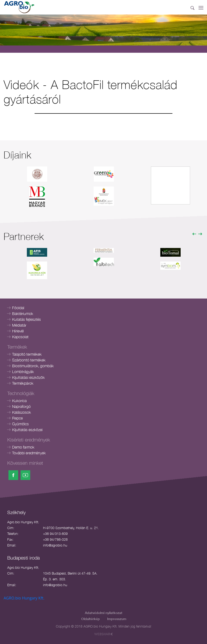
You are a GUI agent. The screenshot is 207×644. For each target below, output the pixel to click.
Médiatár (19, 325)
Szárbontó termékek (29, 360)
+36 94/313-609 (55, 534)
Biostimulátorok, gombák (33, 366)
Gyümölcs (20, 424)
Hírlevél (18, 331)
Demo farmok (23, 447)
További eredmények (29, 453)
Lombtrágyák (23, 372)
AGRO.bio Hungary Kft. (24, 598)
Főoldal (18, 308)
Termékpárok (23, 383)
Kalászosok (22, 412)
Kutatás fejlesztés (26, 319)
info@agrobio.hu (55, 545)
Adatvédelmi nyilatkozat (104, 613)
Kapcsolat (20, 337)
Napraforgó (21, 406)
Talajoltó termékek (27, 354)
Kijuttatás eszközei (27, 430)
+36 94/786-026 (55, 539)
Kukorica (19, 401)
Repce (17, 418)
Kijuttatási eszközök (28, 377)
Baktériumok (23, 314)
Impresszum (117, 619)
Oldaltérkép (91, 619)
